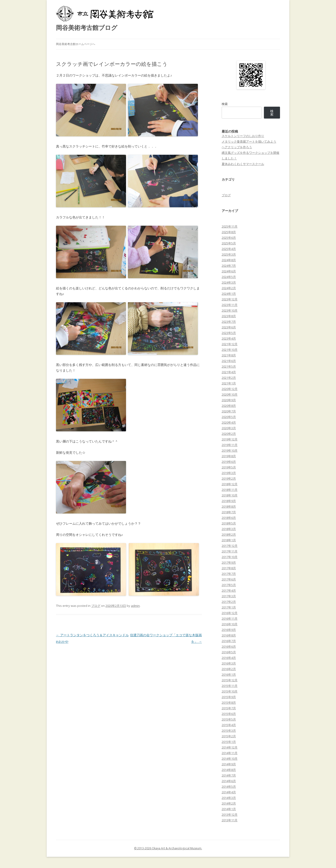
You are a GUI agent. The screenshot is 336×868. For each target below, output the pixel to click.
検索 (225, 104)
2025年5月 (229, 243)
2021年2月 (229, 378)
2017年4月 (229, 590)
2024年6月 (229, 271)
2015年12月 (230, 680)
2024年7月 (229, 266)
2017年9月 (229, 562)
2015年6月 (229, 714)
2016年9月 (229, 630)
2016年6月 (229, 647)
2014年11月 (230, 753)
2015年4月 (229, 725)
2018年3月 (229, 529)
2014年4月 (229, 792)
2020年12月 (230, 389)
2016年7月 (229, 641)
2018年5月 (229, 523)
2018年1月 (229, 540)
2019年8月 (229, 456)
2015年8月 (229, 703)
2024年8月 (229, 260)
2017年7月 (229, 574)
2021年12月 (230, 344)
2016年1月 (229, 675)
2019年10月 (230, 450)
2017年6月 (229, 579)
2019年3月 (229, 473)
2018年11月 (230, 490)
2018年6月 (229, 518)
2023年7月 (229, 322)
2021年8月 (229, 355)
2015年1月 (229, 742)
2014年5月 (229, 787)
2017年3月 (229, 596)
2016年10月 (230, 624)
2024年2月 (229, 288)
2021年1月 (229, 383)
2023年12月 (230, 299)
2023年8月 (229, 316)
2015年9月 (229, 697)
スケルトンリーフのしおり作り (243, 136)
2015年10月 (230, 691)
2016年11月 (230, 618)
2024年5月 (229, 277)
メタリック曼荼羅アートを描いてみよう (249, 141)
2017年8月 (229, 568)
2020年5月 (229, 417)
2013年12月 (230, 815)
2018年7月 (229, 512)
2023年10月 (230, 310)
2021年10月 (230, 350)
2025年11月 (230, 226)
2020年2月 (229, 434)
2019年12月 (230, 439)
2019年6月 (229, 462)
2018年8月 (229, 506)
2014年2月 (229, 803)
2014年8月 (229, 770)
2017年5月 (229, 585)
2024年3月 (229, 282)
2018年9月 (229, 501)
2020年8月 (229, 406)
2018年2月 (229, 534)
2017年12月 (230, 546)
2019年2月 (229, 478)
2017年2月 (229, 602)
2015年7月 (229, 708)
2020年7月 (229, 411)
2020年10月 (230, 394)
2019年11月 (230, 445)
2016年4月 (229, 658)
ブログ (96, 606)
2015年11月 (230, 686)
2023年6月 (229, 327)
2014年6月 (229, 781)
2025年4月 (229, 249)
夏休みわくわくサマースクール (243, 164)
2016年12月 (230, 613)
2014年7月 (229, 775)
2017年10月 (230, 557)
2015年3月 (229, 731)
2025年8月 (229, 232)
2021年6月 (229, 361)
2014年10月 (230, 759)
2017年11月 (230, 551)
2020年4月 (229, 422)
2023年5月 (229, 333)
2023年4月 (229, 338)
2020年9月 (229, 400)
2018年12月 (230, 484)
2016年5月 (229, 652)
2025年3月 (229, 254)
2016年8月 (229, 635)
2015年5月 (229, 719)
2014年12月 (230, 747)
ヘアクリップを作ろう (237, 147)
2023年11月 (230, 305)
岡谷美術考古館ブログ (87, 28)
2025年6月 (229, 238)
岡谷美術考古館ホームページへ (76, 44)
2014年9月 (229, 764)
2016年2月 (229, 669)
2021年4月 (229, 372)
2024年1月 (229, 294)
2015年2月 (229, 736)
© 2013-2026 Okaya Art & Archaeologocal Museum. (168, 848)
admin (135, 606)
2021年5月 (229, 366)
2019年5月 (229, 467)
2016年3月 (229, 663)
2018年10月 (230, 495)
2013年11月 (230, 820)
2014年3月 (229, 798)
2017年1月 (229, 607)
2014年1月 (229, 809)
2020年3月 (229, 428)
